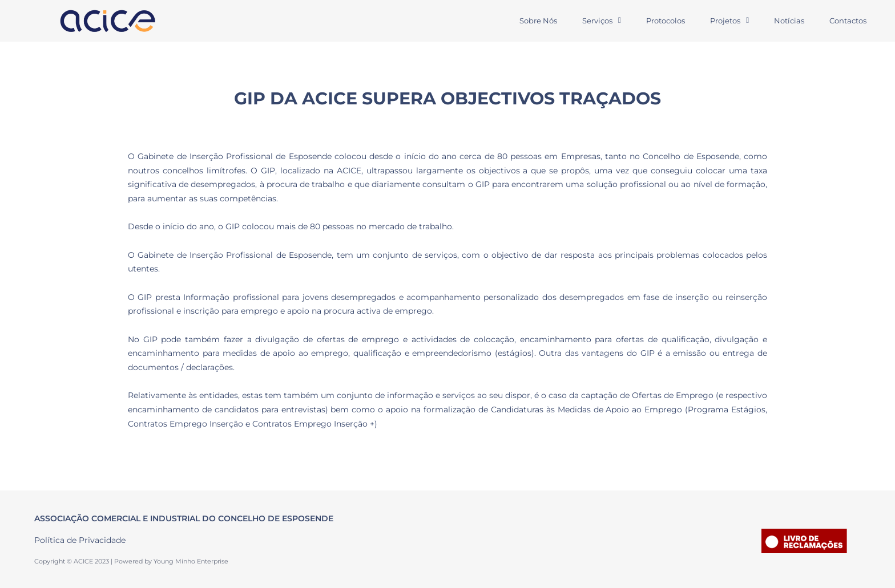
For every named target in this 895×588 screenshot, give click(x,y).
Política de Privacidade (80, 540)
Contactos (848, 21)
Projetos (729, 21)
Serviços (602, 21)
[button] (602, 21)
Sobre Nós (538, 21)
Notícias (789, 21)
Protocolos (666, 21)
